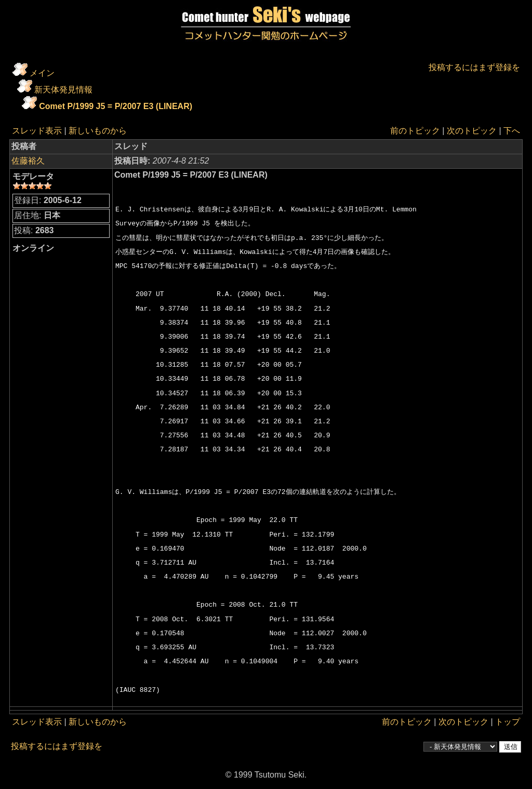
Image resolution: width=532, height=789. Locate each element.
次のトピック (472, 131)
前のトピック (415, 131)
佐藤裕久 (28, 161)
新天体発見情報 (63, 90)
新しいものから (98, 131)
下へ (512, 131)
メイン (42, 73)
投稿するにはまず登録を (474, 67)
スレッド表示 (37, 131)
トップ (508, 722)
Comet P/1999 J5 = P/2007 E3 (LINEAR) (116, 106)
